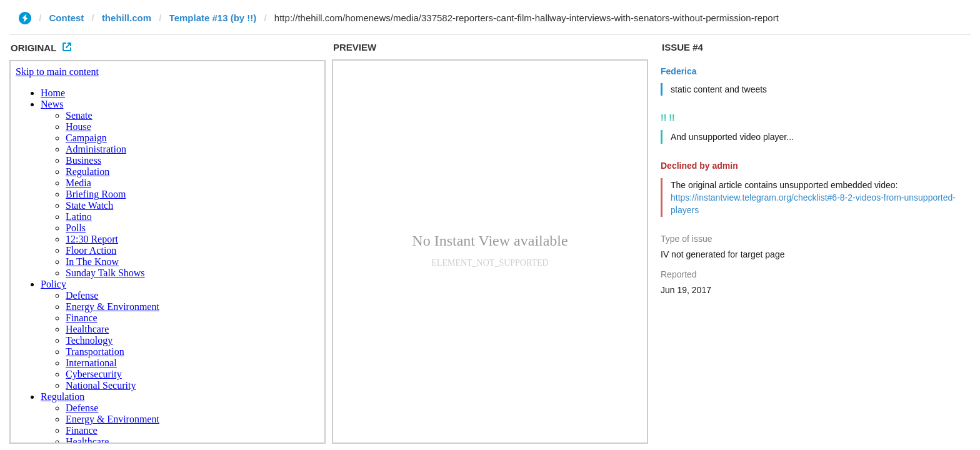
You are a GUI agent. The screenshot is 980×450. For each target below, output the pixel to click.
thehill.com (127, 18)
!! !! (668, 117)
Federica (679, 71)
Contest (67, 18)
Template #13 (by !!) (213, 18)
